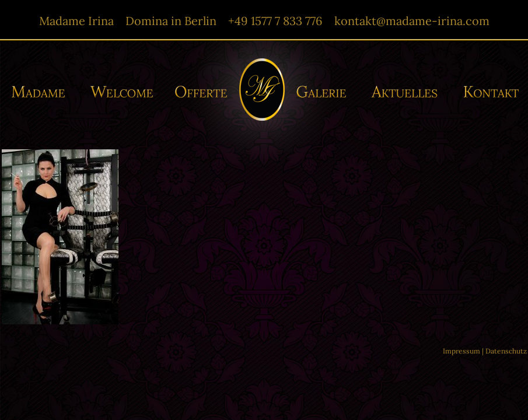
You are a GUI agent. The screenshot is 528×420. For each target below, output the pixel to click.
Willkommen (122, 92)
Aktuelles (407, 92)
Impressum (461, 351)
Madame (43, 92)
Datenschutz (506, 351)
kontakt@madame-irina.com (412, 21)
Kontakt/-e (487, 92)
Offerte (200, 92)
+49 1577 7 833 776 (275, 21)
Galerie (325, 92)
